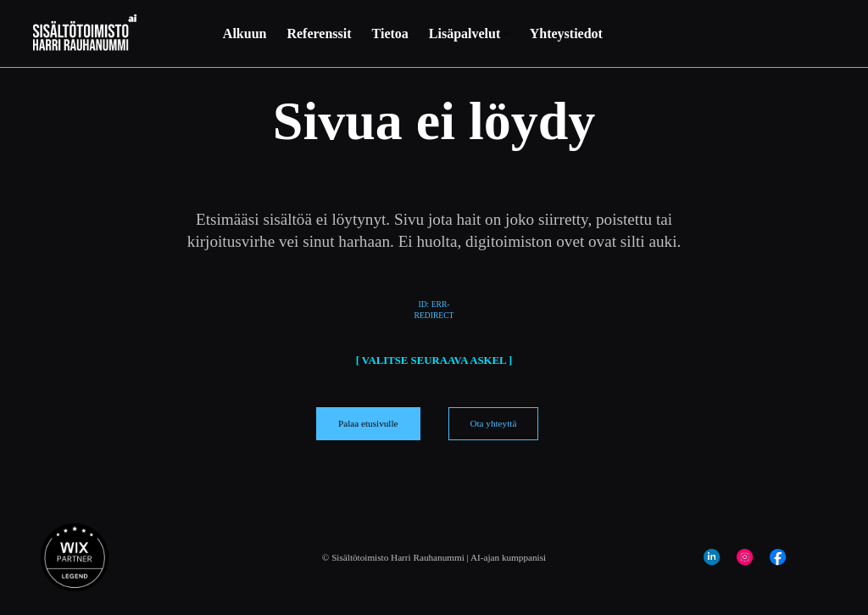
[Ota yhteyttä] (493, 423)
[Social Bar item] (712, 557)
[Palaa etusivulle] (368, 423)
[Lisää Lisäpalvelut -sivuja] (506, 34)
